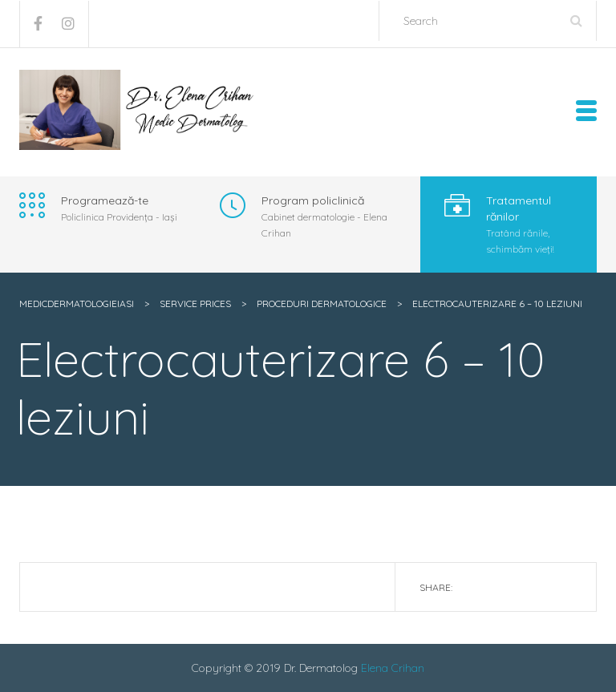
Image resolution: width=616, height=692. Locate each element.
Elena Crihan (393, 668)
